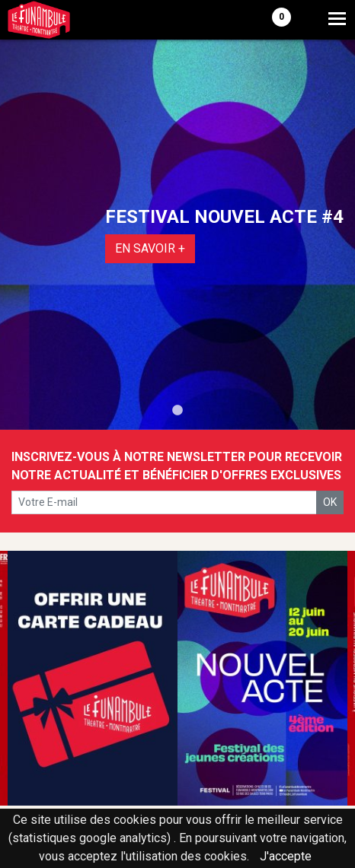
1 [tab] (177, 411)
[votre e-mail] (164, 502)
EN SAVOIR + (150, 248)
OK (330, 502)
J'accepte (286, 856)
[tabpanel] (177, 235)
